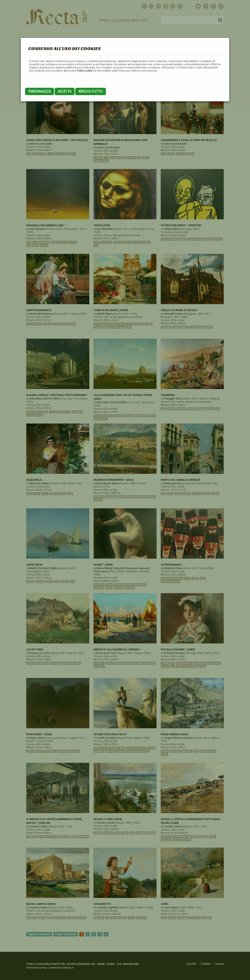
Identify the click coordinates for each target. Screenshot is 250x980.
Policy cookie (84, 71)
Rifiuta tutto (91, 91)
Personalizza (39, 91)
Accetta (65, 91)
